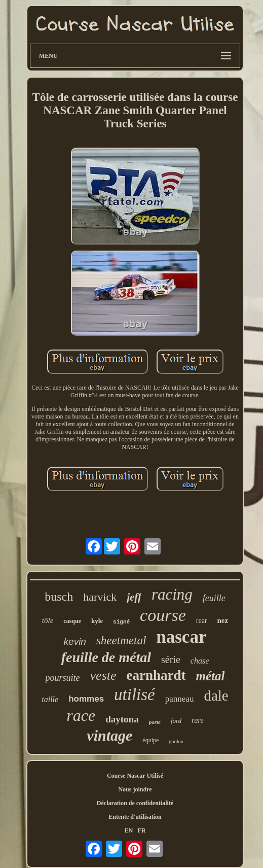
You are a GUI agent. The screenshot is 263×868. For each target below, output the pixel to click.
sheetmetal (121, 640)
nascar (181, 637)
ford (176, 721)
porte (155, 722)
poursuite (63, 678)
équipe (151, 740)
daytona (122, 719)
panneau (180, 699)
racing (172, 594)
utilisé (135, 695)
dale (216, 696)
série (171, 659)
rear (202, 621)
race (81, 715)
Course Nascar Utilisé (135, 776)
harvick (100, 597)
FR (141, 830)
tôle (48, 620)
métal (211, 676)
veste (103, 675)
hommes (86, 699)
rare (198, 721)
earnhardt (156, 675)
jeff (134, 597)
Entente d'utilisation (135, 817)
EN (129, 830)
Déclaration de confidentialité (135, 803)
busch (59, 597)
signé (121, 622)
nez (223, 620)
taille (50, 699)
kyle (97, 621)
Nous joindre (135, 789)
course (163, 615)
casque (72, 621)
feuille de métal (106, 657)
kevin (75, 641)
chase (200, 661)
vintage (109, 735)
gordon (176, 741)
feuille (214, 598)
